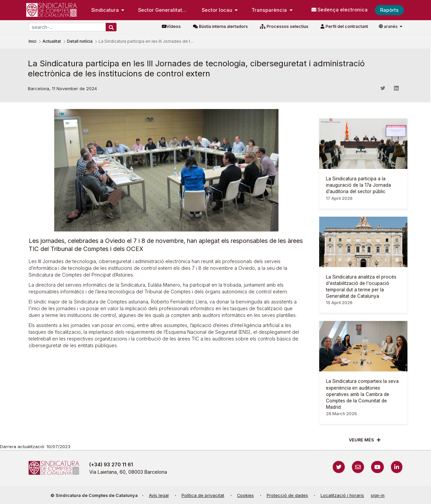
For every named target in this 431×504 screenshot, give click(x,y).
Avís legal (159, 495)
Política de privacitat (203, 495)
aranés (389, 26)
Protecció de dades (287, 495)
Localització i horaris (342, 495)
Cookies (245, 495)
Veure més (361, 440)
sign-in (378, 495)
